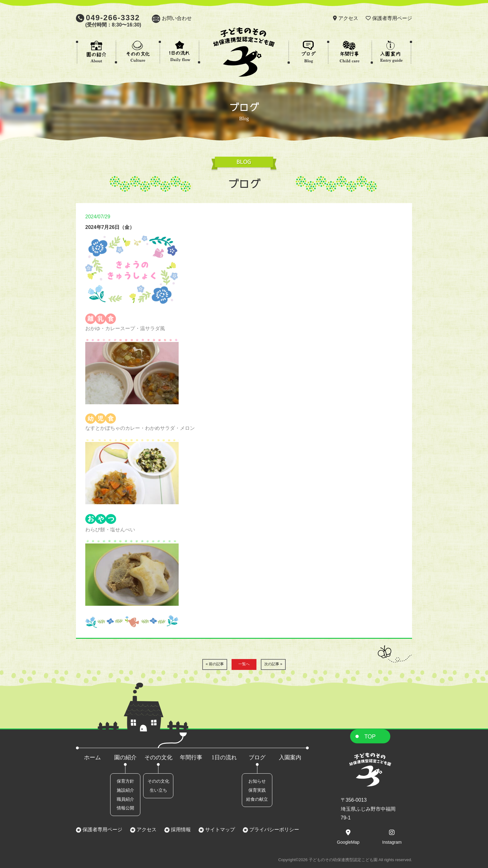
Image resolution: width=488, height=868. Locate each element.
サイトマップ (219, 830)
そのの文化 (158, 757)
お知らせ (257, 781)
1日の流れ (224, 757)
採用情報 (180, 830)
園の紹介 (125, 757)
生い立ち (158, 790)
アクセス (348, 18)
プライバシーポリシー (274, 830)
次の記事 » (273, 664)
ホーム (92, 757)
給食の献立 (257, 799)
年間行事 (191, 757)
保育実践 (257, 790)
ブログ (257, 757)
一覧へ (244, 664)
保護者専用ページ (392, 18)
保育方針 (125, 781)
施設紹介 (125, 790)
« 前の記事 (215, 664)
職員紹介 (125, 799)
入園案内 (290, 757)
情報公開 (125, 808)
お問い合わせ (177, 18)
